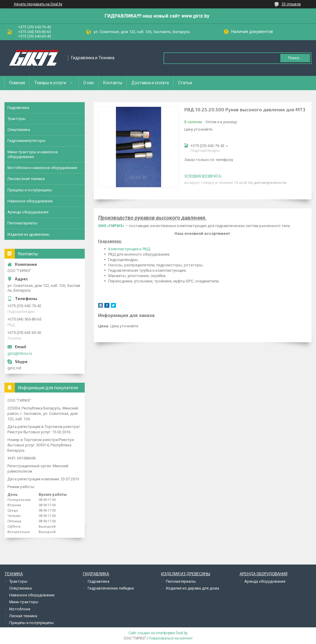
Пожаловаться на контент (171, 638)
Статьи (185, 83)
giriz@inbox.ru (20, 353)
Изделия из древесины (29, 234)
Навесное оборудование (30, 201)
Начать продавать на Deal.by (38, 4)
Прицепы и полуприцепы (30, 190)
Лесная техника (23, 616)
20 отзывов (291, 4)
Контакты (113, 83)
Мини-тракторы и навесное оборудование (33, 154)
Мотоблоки (20, 609)
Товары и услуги (50, 83)
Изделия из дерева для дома (192, 588)
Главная (17, 83)
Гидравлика (18, 108)
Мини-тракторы (24, 602)
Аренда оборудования (28, 212)
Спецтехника (19, 130)
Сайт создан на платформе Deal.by (158, 633)
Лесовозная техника (26, 179)
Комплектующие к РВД (129, 249)
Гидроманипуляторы (26, 141)
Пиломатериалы (22, 223)
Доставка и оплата (150, 83)
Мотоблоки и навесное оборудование (42, 168)
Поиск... (295, 58)
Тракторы (16, 119)
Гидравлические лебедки (111, 588)
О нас (89, 83)
